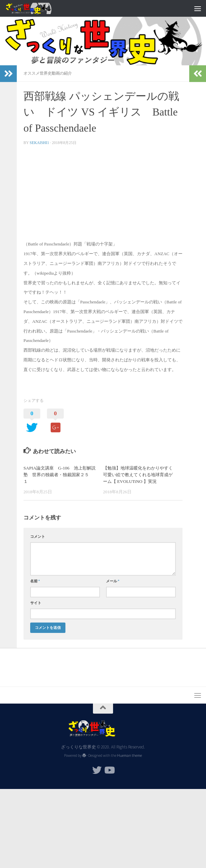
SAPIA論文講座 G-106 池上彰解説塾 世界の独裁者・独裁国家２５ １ (60, 475)
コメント (38, 536)
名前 (35, 581)
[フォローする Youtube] (109, 770)
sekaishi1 (39, 143)
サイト (36, 603)
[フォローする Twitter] (97, 770)
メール (113, 581)
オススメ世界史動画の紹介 (48, 73)
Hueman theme (130, 755)
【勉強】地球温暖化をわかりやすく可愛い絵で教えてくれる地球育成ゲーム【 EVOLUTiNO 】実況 (138, 475)
